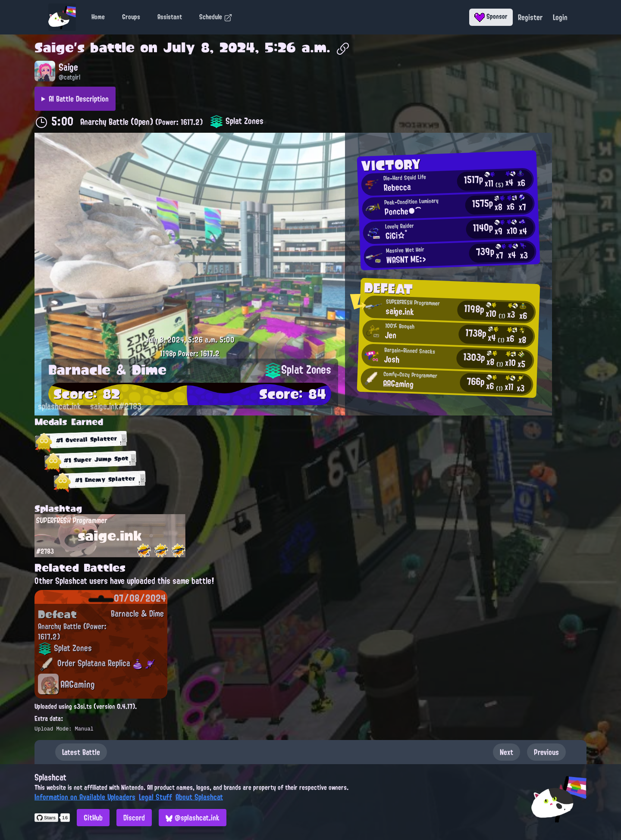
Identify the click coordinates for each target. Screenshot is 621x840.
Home (98, 17)
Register (530, 17)
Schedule (216, 17)
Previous (546, 752)
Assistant (170, 17)
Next (507, 752)
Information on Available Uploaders (85, 797)
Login (560, 17)
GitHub (93, 818)
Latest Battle (81, 752)
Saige (54, 47)
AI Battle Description (79, 99)
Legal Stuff (155, 797)
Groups (131, 17)
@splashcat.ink (193, 818)
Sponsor (491, 16)
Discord (134, 818)
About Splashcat (199, 797)
